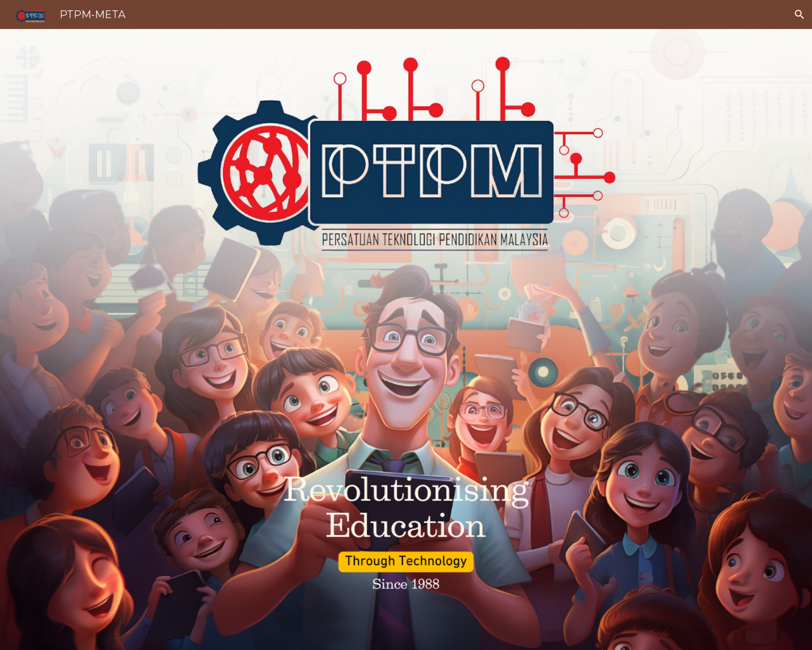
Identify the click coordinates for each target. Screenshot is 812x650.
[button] (800, 15)
